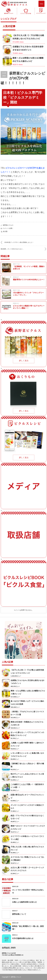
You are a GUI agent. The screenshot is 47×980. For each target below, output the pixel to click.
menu (41, 4)
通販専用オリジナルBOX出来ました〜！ (29, 280)
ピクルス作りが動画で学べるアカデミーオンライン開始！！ (29, 307)
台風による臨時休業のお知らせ (24, 902)
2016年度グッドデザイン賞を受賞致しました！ (19, 242)
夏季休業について (19, 914)
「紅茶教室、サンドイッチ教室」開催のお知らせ (29, 268)
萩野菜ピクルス (8, 225)
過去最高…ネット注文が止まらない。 (12, 249)
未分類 (5, 231)
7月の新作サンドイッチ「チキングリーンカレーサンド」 (28, 294)
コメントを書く (8, 228)
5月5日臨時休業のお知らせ (23, 938)
